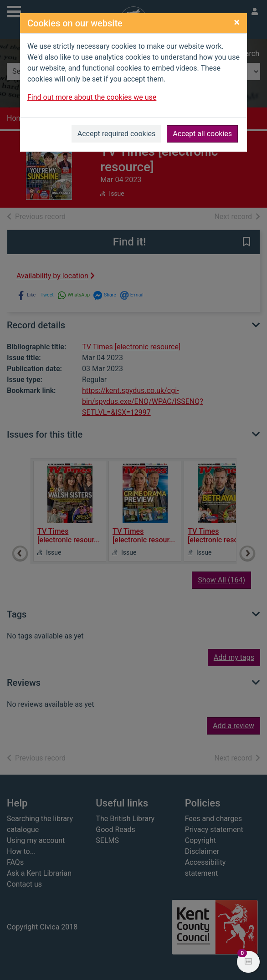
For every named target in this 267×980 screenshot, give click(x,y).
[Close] (237, 22)
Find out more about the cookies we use (92, 97)
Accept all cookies (202, 134)
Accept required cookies (117, 134)
